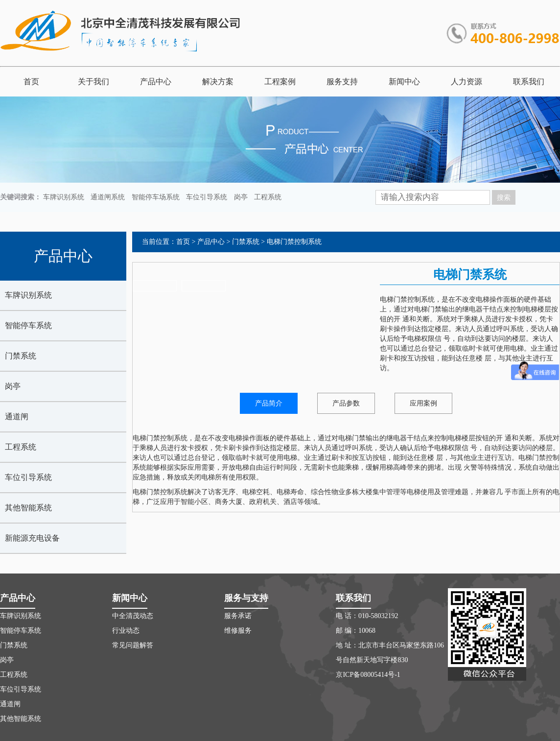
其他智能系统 (28, 508)
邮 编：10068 (356, 631)
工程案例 (280, 82)
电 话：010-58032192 (367, 616)
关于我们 (93, 82)
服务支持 (342, 82)
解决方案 (218, 82)
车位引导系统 (207, 197)
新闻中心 (404, 82)
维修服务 (238, 631)
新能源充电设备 (32, 538)
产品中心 (156, 82)
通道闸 (17, 417)
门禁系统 (21, 356)
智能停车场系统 (156, 197)
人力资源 (467, 82)
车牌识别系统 (64, 197)
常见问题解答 (133, 645)
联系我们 (529, 82)
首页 (31, 82)
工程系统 (268, 197)
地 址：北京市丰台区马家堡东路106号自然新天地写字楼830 (390, 653)
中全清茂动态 (133, 616)
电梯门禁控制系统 (294, 242)
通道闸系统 (108, 197)
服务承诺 (238, 616)
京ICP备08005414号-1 (368, 675)
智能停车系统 (28, 325)
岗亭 (241, 197)
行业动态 (126, 631)
